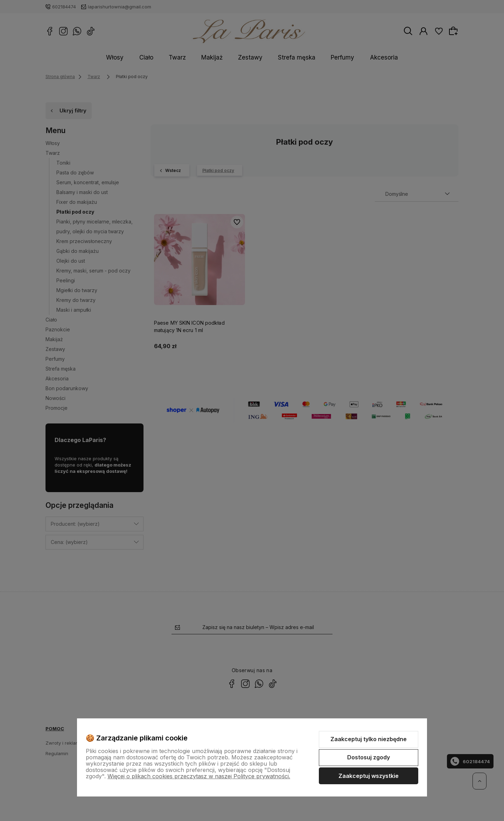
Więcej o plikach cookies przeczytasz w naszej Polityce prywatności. (199, 776)
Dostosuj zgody (369, 757)
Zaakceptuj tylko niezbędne (369, 739)
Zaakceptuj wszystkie (369, 776)
